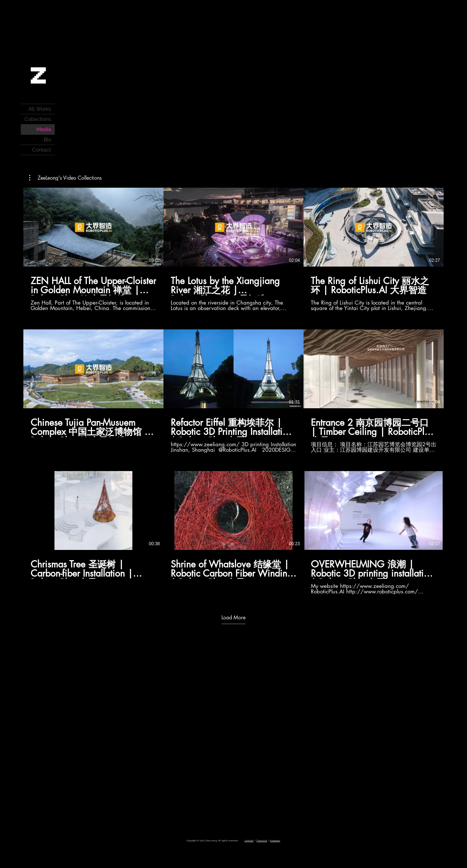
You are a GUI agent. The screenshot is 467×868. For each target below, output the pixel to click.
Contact (42, 150)
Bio (47, 139)
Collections (38, 119)
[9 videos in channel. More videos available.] (233, 391)
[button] (65, 178)
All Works (40, 109)
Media (44, 129)
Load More (233, 617)
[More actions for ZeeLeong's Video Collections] (65, 178)
